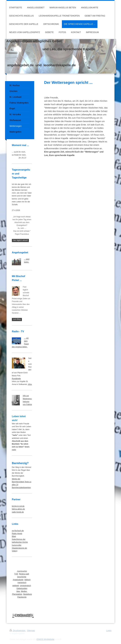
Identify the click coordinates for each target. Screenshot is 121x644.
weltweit (16, 586)
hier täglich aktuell (20, 240)
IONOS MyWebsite (45, 639)
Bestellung (28, 594)
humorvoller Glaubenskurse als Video (19, 548)
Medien (24, 591)
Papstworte (22, 597)
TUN (16, 574)
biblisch (28, 580)
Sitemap (31, 631)
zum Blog (17, 319)
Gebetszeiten (22, 588)
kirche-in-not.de (18, 506)
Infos (30, 384)
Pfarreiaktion (17, 594)
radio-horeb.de (18, 512)
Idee (18, 591)
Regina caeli (24, 574)
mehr (14, 450)
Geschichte (22, 577)
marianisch (22, 583)
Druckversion (18, 631)
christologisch (25, 586)
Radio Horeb (17, 534)
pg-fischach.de (18, 531)
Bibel (14, 536)
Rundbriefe (16, 379)
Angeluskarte (18, 580)
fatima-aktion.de (18, 509)
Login (109, 631)
